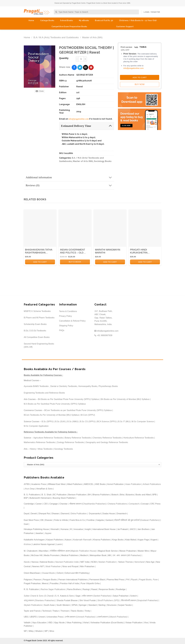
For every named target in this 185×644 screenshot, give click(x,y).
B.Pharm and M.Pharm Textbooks (39, 318)
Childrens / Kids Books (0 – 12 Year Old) (138, 20)
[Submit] (56, 12)
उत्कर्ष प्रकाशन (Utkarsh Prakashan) (112, 617)
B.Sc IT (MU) (124, 422)
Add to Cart (140, 77)
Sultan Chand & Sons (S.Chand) (39, 596)
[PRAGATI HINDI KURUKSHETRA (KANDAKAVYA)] (145, 229)
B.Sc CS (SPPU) (88, 422)
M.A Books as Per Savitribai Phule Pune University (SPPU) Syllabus (55, 404)
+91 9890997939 (103, 335)
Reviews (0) (70, 186)
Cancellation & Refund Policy (72, 321)
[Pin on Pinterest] (91, 67)
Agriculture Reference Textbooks (48, 438)
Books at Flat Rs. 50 (104, 20)
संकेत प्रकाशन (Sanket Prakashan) (97, 596)
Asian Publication (133, 484)
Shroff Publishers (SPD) (108, 600)
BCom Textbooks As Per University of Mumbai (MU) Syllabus (51, 415)
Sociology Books (103, 161)
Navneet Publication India (67, 562)
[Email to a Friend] (86, 67)
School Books (66, 20)
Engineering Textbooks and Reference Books (44, 393)
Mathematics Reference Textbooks (40, 442)
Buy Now (140, 84)
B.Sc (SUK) (60, 422)
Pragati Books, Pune (148, 580)
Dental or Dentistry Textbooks (64, 386)
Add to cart (40, 262)
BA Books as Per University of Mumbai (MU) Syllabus (125, 399)
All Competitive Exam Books (37, 337)
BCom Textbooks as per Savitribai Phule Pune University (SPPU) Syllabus (78, 410)
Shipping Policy (66, 326)
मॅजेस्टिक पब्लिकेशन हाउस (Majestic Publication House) (73, 551)
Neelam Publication (107, 562)
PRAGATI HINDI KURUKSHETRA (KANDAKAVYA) (139, 251)
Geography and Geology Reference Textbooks (107, 442)
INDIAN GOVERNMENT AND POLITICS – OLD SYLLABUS (73, 251)
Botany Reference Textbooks (78, 438)
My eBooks (84, 20)
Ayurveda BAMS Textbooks (36, 386)
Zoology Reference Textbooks (70, 442)
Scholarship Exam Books (35, 324)
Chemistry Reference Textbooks (107, 438)
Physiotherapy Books (108, 386)
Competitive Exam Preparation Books (69, 27)
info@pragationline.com (79, 119)
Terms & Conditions (68, 311)
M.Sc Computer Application (36, 426)
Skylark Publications (33, 605)
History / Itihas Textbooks (41, 449)
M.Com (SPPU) (88, 415)
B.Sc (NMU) (73, 422)
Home (31, 20)
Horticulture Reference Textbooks (139, 438)
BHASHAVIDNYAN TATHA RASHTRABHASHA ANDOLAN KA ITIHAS (39, 251)
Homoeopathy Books (88, 386)
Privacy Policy (66, 316)
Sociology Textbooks (64, 449)
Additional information (70, 178)
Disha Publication (79, 514)
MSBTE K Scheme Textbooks (37, 311)
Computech (134, 504)
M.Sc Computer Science (143, 422)
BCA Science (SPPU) (107, 422)
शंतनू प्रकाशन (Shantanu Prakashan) (39, 600)
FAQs (62, 330)
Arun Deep (30, 489)
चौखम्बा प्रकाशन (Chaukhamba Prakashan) (88, 504)
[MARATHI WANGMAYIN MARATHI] (110, 229)
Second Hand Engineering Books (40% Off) (39, 345)
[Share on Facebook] (74, 67)
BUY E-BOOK (75, 262)
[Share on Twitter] (80, 67)
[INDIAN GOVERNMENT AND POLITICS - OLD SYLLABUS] (75, 229)
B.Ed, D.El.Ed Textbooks (35, 331)
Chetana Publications (117, 504)
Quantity (64, 58)
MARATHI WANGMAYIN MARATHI (108, 251)
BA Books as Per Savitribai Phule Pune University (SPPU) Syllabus (68, 399)
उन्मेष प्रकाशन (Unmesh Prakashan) (80, 617)
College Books (47, 20)
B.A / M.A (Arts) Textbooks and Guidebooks (56, 37)
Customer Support (125, 27)
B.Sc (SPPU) (48, 422)
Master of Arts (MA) (92, 37)
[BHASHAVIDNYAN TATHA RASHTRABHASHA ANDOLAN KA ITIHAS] (40, 229)
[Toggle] (110, 126)
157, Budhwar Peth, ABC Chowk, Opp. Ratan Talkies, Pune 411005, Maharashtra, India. (103, 318)
